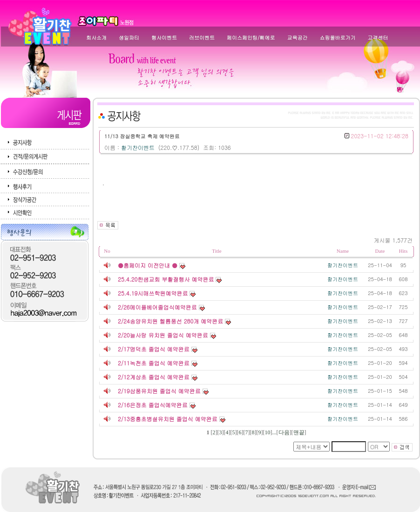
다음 (284, 432)
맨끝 (299, 432)
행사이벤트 (164, 37)
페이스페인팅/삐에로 (251, 37)
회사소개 (96, 37)
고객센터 (378, 37)
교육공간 (298, 37)
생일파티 (129, 37)
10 (268, 432)
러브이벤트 (202, 37)
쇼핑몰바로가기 (338, 37)
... (274, 432)
